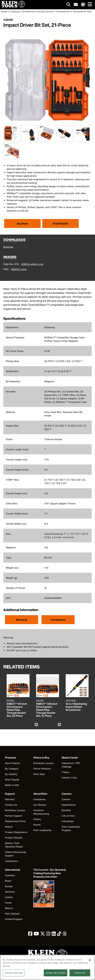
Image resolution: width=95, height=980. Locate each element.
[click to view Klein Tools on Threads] (65, 934)
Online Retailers (42, 769)
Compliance (58, 620)
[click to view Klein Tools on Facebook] (30, 934)
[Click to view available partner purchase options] (22, 223)
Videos (65, 772)
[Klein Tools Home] (13, 7)
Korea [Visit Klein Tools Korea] (8, 903)
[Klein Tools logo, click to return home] (47, 955)
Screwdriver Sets (82, 11)
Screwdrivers (63, 11)
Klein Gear (39, 774)
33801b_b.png (19, 269)
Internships (68, 821)
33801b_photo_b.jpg (32, 264)
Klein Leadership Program (71, 828)
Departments (69, 805)
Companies (39, 799)
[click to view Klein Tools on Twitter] (43, 934)
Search (9, 827)
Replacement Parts (15, 821)
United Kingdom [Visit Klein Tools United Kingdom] (14, 919)
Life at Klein (68, 816)
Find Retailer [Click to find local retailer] (61, 223)
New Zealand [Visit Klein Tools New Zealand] (12, 914)
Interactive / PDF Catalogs (71, 765)
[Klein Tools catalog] (50, 873)
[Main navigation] (89, 5)
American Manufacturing (41, 812)
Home (4, 11)
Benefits (66, 810)
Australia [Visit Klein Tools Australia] (10, 875)
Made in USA (12, 785)
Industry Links (69, 778)
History (37, 819)
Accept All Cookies (56, 975)
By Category (12, 769)
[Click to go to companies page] (83, 5)
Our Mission (40, 805)
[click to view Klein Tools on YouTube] (36, 934)
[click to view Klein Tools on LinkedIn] (54, 934)
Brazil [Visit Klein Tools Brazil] (8, 881)
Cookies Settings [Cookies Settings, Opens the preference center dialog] (14, 975)
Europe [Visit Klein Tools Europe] (9, 886)
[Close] (90, 962)
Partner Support (14, 816)
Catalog (15, 11)
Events (37, 825)
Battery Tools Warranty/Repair (14, 845)
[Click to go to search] (68, 5)
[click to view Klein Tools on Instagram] (48, 934)
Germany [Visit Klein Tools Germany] (10, 892)
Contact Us (11, 805)
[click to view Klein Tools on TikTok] (59, 934)
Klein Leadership (42, 830)
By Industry (11, 774)
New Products (13, 763)
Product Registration (16, 832)
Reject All (80, 975)
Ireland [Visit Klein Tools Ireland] (9, 897)
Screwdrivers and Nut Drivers (37, 11)
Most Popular (12, 780)
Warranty (21, 620)
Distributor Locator (43, 763)
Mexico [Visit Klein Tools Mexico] (9, 908)
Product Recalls (14, 838)
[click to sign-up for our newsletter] (76, 5)
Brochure (8, 247)
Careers (66, 799)
